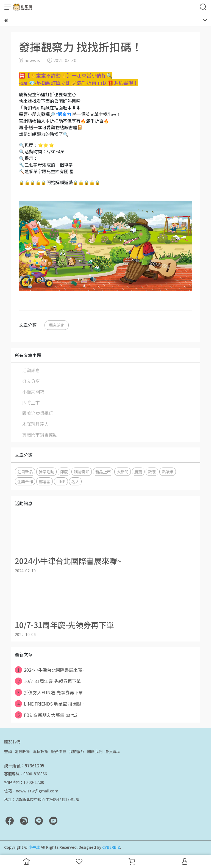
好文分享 (31, 381)
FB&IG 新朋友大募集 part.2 (46, 715)
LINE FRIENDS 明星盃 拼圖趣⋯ (50, 704)
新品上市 (103, 472)
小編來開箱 (33, 392)
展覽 (138, 472)
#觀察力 (63, 114)
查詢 (8, 751)
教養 (152, 472)
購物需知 (82, 472)
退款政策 (22, 751)
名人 (75, 481)
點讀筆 (168, 472)
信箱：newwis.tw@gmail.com (31, 791)
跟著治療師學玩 (38, 413)
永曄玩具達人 (35, 424)
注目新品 (25, 472)
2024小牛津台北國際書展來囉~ (50, 670)
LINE (61, 481)
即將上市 (31, 402)
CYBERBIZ (111, 847)
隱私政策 (40, 751)
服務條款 (59, 751)
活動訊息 (31, 370)
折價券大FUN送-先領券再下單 (49, 692)
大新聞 (123, 472)
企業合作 (25, 481)
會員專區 (113, 751)
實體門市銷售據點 (40, 435)
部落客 (45, 481)
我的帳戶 (77, 751)
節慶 (64, 472)
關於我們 (95, 751)
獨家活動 (57, 325)
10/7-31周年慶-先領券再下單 (48, 681)
